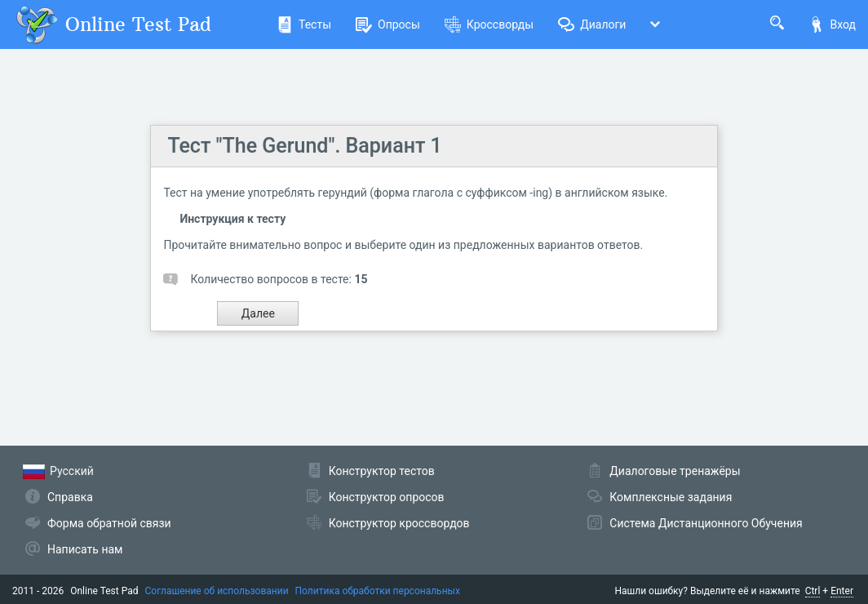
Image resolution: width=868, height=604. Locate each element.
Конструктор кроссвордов (399, 523)
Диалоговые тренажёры (675, 471)
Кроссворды (489, 24)
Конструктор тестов (382, 471)
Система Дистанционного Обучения (706, 523)
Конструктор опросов (387, 497)
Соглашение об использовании (217, 591)
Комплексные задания (671, 497)
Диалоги (592, 24)
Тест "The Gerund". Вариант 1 (304, 146)
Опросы (388, 24)
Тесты (304, 24)
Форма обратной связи (109, 523)
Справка (70, 497)
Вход (832, 24)
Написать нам (85, 549)
